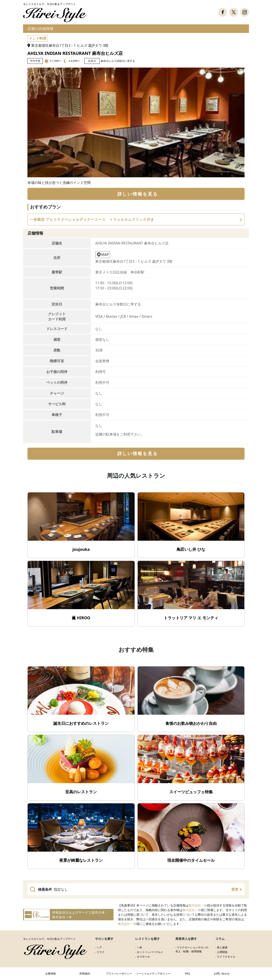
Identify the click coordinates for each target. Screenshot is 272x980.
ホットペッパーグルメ (150, 952)
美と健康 (222, 947)
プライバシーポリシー (119, 974)
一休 (139, 947)
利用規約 (85, 974)
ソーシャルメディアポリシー (153, 974)
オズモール (143, 957)
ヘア (99, 947)
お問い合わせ (222, 974)
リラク (101, 952)
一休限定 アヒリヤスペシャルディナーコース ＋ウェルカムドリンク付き (92, 219)
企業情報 (50, 974)
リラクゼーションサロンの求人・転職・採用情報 (192, 949)
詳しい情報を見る (138, 194)
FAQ (187, 974)
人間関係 (222, 952)
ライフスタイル (226, 957)
